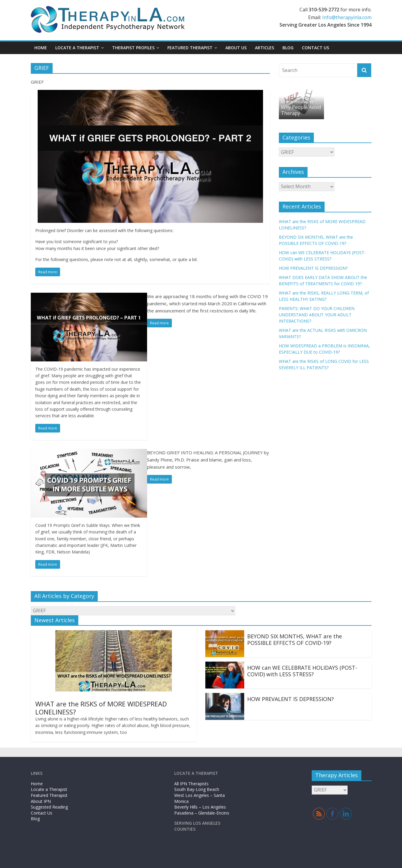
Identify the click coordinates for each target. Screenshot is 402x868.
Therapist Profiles (133, 48)
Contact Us (315, 48)
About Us (236, 48)
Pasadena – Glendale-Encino (202, 813)
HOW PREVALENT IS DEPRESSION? (313, 268)
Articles (265, 48)
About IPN (41, 801)
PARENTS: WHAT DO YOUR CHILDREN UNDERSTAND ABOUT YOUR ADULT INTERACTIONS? (317, 315)
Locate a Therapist (77, 48)
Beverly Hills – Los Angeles (200, 807)
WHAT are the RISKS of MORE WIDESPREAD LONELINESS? (101, 708)
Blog (288, 48)
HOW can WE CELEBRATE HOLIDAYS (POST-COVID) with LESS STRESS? (302, 671)
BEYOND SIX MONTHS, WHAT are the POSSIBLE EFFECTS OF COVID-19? (295, 640)
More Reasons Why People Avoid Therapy (301, 107)
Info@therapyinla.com (347, 17)
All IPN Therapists (191, 784)
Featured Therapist (190, 48)
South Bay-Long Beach (197, 789)
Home (41, 48)
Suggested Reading (49, 807)
